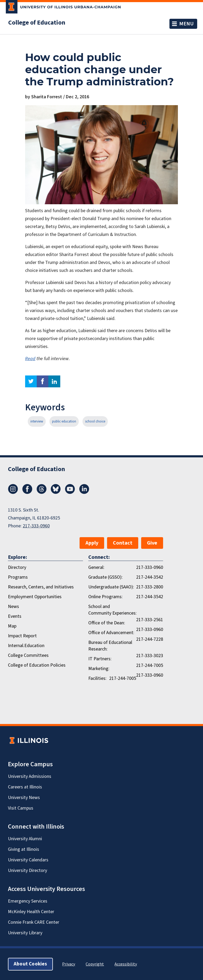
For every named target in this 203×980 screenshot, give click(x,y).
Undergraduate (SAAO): (111, 587)
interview (37, 421)
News (13, 607)
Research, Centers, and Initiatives (41, 587)
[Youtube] (70, 493)
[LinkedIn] (84, 493)
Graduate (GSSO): (105, 577)
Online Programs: (105, 597)
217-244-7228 (150, 639)
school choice (95, 421)
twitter (31, 381)
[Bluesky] (56, 493)
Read (30, 359)
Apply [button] (92, 543)
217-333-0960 (36, 526)
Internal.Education (26, 646)
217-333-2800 (150, 587)
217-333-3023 (150, 656)
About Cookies (30, 964)
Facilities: (97, 678)
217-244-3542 (150, 577)
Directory (17, 567)
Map (12, 626)
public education (64, 421)
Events (15, 616)
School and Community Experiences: (112, 610)
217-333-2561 (150, 620)
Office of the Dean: (107, 623)
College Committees (28, 655)
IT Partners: (100, 659)
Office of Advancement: (111, 633)
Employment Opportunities (35, 597)
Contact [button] (123, 543)
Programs (18, 577)
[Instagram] (13, 493)
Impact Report (22, 636)
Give (152, 543)
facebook (43, 381)
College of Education (37, 23)
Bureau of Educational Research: (110, 646)
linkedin (54, 381)
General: (96, 567)
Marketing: (99, 669)
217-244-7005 (150, 665)
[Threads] (41, 493)
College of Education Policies (37, 665)
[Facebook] (27, 493)
